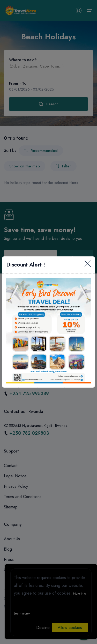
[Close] (88, 265)
